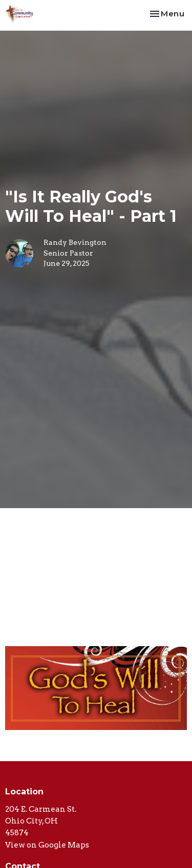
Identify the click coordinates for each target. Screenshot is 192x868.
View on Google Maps (47, 845)
